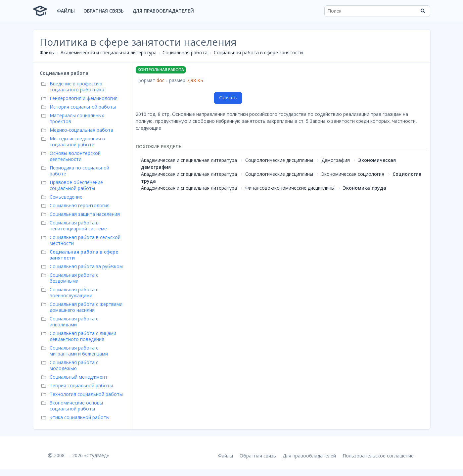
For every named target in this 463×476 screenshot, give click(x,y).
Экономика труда (365, 188)
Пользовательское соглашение (378, 456)
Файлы (66, 11)
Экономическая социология (353, 174)
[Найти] (423, 11)
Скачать (228, 98)
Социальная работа (185, 52)
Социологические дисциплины (279, 160)
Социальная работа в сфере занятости (258, 52)
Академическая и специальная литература (109, 52)
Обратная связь (104, 11)
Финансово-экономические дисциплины (290, 188)
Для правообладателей (163, 11)
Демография (336, 160)
